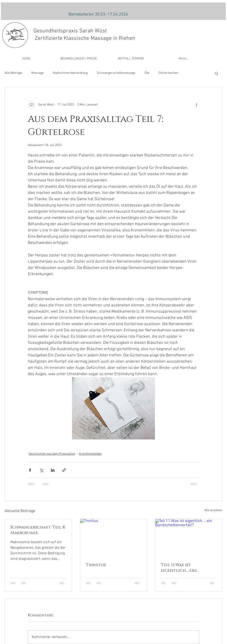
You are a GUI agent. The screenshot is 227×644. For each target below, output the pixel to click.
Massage (37, 73)
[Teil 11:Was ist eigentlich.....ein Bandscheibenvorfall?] (189, 538)
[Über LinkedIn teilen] (53, 470)
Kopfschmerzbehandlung (70, 73)
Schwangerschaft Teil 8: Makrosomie (38, 530)
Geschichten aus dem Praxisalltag (52, 454)
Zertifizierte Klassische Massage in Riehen (84, 38)
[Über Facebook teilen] (30, 470)
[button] (216, 73)
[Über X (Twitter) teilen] (41, 470)
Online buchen (168, 73)
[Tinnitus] (114, 538)
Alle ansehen (213, 510)
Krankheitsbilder (90, 454)
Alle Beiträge (13, 73)
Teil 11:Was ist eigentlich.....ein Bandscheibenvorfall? (186, 568)
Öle (147, 73)
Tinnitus (96, 565)
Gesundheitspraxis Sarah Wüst (70, 31)
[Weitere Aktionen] (196, 105)
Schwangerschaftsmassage (116, 73)
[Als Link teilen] (64, 470)
